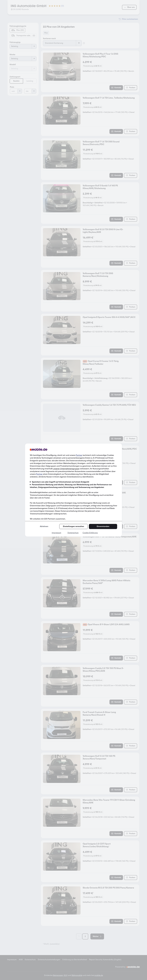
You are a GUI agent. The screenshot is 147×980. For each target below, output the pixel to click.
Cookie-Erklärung (90, 533)
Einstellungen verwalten (73, 526)
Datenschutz (73, 533)
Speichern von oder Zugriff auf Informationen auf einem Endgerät (61, 482)
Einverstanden (103, 526)
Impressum (56, 533)
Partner (79, 455)
